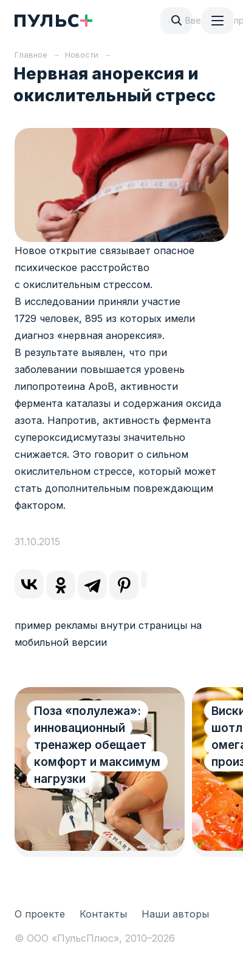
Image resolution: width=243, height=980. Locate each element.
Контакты (103, 914)
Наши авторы (175, 914)
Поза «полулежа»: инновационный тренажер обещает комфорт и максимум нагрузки (97, 745)
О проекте (40, 914)
